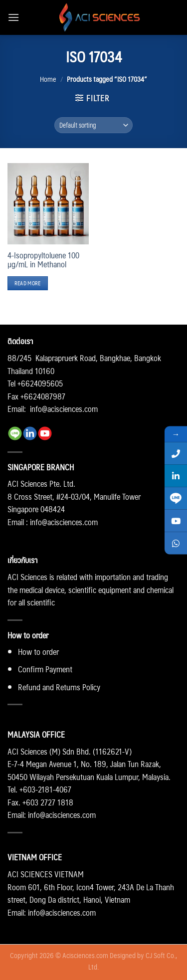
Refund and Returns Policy (59, 687)
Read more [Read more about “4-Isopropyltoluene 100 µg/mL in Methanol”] (28, 283)
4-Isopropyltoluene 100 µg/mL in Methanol (43, 260)
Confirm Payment (45, 669)
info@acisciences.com (64, 409)
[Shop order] (94, 125)
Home (48, 79)
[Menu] (13, 17)
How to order (38, 652)
